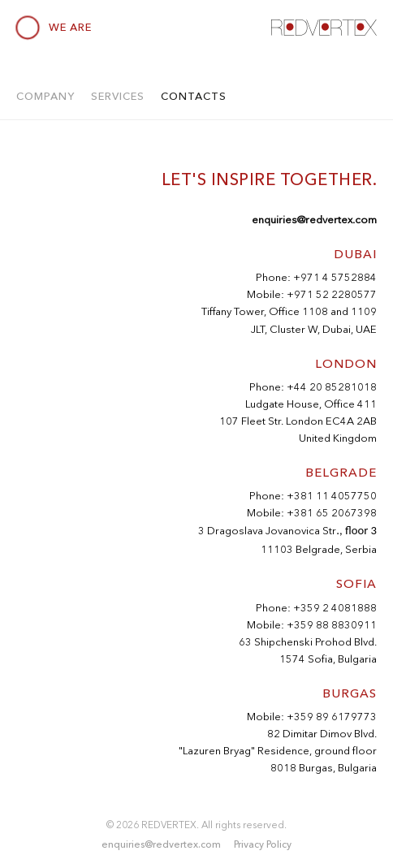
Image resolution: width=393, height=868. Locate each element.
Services (118, 96)
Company (45, 96)
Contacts (194, 96)
